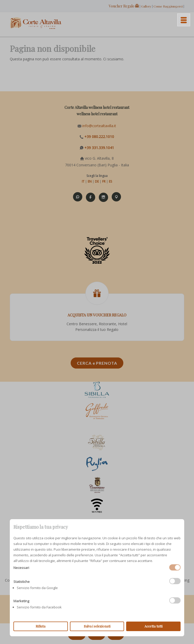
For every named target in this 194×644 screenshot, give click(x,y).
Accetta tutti (153, 626)
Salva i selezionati (97, 626)
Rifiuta (41, 626)
